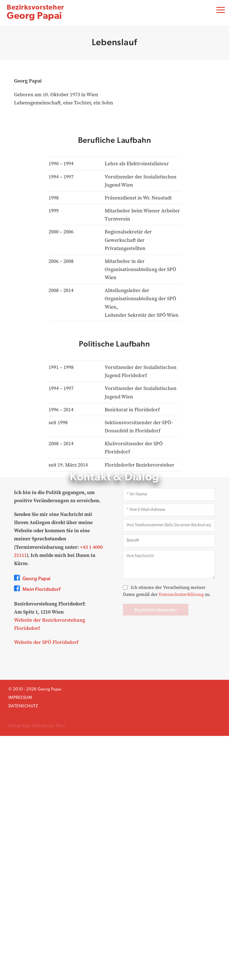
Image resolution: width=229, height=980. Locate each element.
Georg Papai (36, 13)
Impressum (20, 942)
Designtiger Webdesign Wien (37, 970)
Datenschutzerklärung (181, 838)
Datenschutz (23, 950)
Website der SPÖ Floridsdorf (46, 886)
